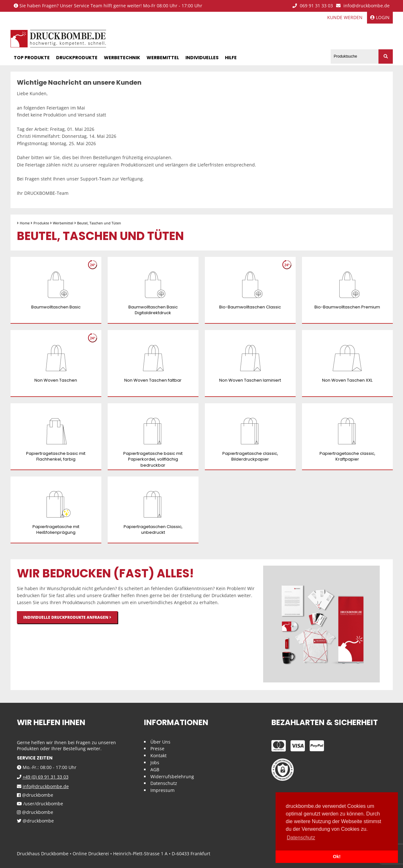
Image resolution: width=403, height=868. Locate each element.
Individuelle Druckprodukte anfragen (67, 617)
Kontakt (158, 755)
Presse (157, 748)
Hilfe (231, 58)
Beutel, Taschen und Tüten (99, 223)
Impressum (162, 790)
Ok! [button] (337, 857)
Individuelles (202, 58)
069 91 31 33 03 (313, 6)
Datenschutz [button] (301, 838)
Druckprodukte (77, 58)
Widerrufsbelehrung (172, 776)
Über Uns (160, 742)
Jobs (155, 762)
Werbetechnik (122, 58)
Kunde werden (345, 17)
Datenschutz (164, 783)
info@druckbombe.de (363, 6)
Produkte (41, 223)
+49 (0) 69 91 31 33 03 (46, 777)
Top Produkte (32, 58)
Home (25, 223)
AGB (155, 769)
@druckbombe (35, 795)
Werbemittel (163, 58)
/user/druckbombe (40, 804)
